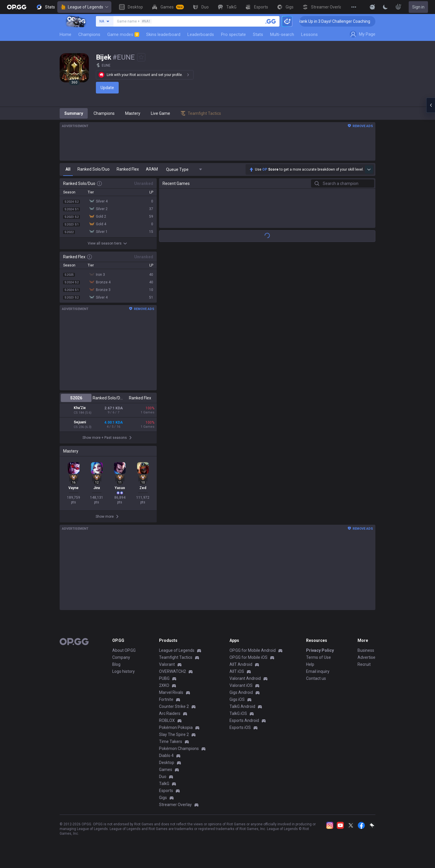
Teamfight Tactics (176, 661)
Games (166, 774)
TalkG (164, 788)
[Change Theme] (385, 7)
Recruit (364, 668)
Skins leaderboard (163, 34)
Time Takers (171, 746)
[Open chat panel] (431, 105)
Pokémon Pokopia (176, 732)
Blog (116, 668)
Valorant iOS (241, 689)
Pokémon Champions (179, 753)
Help (310, 668)
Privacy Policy (320, 654)
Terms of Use (319, 661)
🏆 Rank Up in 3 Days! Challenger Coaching (341, 21)
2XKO (164, 689)
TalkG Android (242, 711)
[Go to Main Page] (17, 7)
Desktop (167, 767)
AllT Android (241, 668)
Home (65, 34)
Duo (163, 781)
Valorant (167, 668)
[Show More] (372, 7)
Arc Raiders (170, 718)
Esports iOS (240, 732)
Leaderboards (201, 34)
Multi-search (282, 34)
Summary (74, 113)
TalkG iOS (238, 718)
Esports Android (244, 725)
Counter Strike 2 (174, 711)
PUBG (164, 682)
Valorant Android (245, 682)
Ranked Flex (140, 398)
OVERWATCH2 (172, 675)
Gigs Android (241, 697)
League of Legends (84, 7)
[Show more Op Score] (369, 169)
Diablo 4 (166, 760)
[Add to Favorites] (141, 57)
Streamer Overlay (175, 809)
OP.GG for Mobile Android (253, 654)
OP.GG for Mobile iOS (248, 661)
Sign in (418, 7)
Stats (258, 34)
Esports (166, 795)
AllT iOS (237, 675)
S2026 (76, 398)
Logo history (124, 675)
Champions (89, 34)
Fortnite (166, 704)
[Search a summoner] (271, 21)
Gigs (163, 802)
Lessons (309, 34)
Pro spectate (233, 34)
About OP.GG (124, 654)
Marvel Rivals (171, 697)
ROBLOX (167, 725)
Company (121, 661)
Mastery (133, 113)
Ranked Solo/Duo (108, 398)
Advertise (366, 661)
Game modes (123, 34)
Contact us (316, 682)
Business (366, 654)
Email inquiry (318, 675)
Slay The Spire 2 (174, 739)
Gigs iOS (237, 704)
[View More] (354, 7)
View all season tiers (108, 243)
